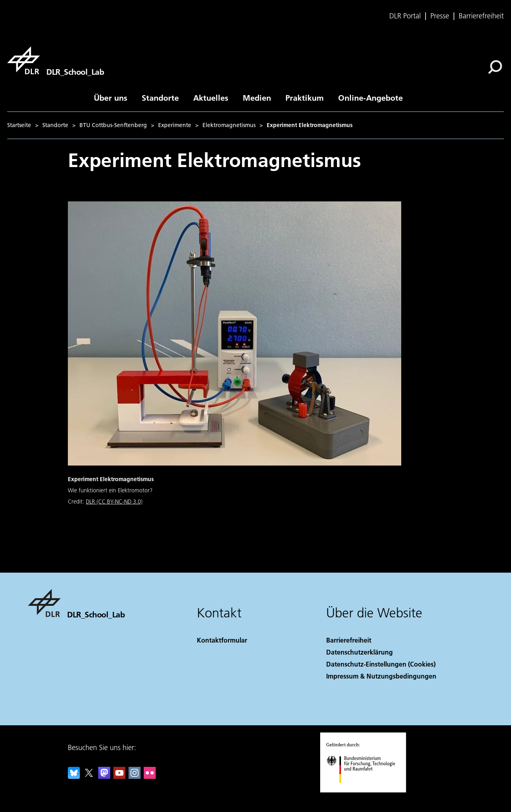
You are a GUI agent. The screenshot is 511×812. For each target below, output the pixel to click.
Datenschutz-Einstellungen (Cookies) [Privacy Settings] (381, 664)
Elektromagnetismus (229, 125)
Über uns (111, 98)
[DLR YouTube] (119, 776)
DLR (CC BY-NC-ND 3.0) (114, 502)
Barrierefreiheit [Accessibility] (349, 640)
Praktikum (305, 98)
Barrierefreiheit (481, 16)
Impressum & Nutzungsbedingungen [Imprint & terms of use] (381, 676)
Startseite (19, 125)
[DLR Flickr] (150, 776)
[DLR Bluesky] (74, 776)
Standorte (160, 98)
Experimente (175, 125)
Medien (257, 98)
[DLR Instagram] (135, 776)
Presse (440, 16)
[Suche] (495, 67)
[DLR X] (89, 776)
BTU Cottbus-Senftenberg (113, 125)
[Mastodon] (104, 776)
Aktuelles (211, 98)
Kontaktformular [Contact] (222, 640)
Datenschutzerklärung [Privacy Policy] (359, 652)
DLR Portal (405, 16)
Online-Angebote (370, 98)
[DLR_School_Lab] (55, 60)
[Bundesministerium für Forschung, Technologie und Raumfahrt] (365, 790)
